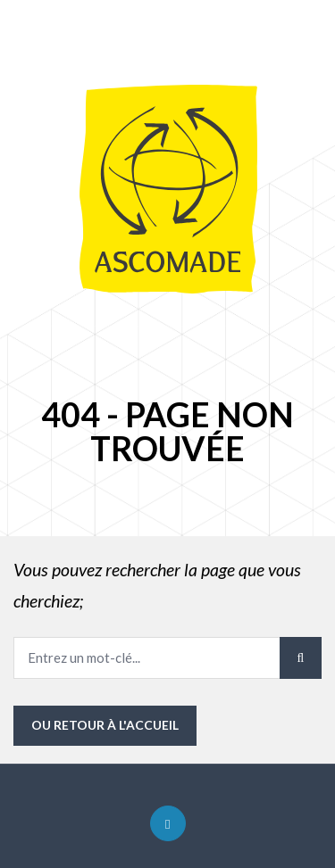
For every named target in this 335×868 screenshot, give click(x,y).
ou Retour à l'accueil (105, 725)
